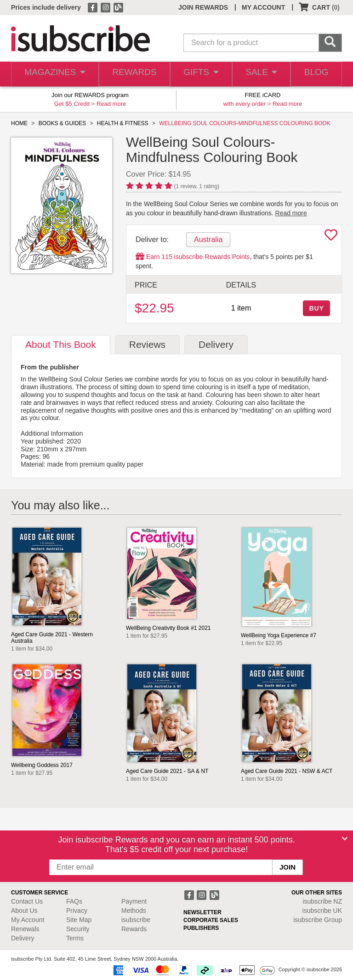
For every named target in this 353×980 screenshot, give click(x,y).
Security (78, 929)
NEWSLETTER (202, 912)
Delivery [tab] (216, 344)
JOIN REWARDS (203, 7)
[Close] (345, 839)
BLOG (315, 74)
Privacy (77, 911)
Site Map (79, 920)
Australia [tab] (208, 239)
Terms (75, 938)
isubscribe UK (322, 911)
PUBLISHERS (201, 928)
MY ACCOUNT (263, 7)
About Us (24, 911)
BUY (316, 308)
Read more (111, 104)
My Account (28, 920)
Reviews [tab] (147, 344)
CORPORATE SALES (211, 920)
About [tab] (61, 344)
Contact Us (27, 901)
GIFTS (197, 74)
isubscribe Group (318, 920)
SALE (258, 74)
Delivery (23, 938)
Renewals (25, 929)
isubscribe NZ (322, 901)
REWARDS (131, 74)
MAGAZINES (53, 74)
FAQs (74, 901)
